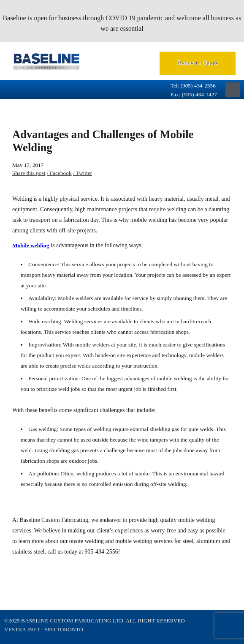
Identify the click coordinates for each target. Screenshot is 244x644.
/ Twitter (83, 173)
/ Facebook (59, 173)
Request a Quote (198, 63)
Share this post (29, 173)
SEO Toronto (64, 629)
